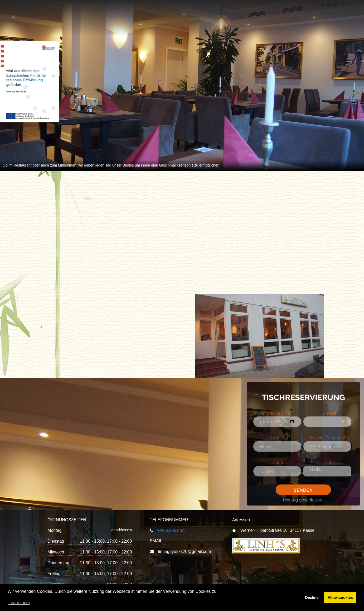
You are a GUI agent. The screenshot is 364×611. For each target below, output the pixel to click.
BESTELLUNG (162, 135)
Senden (303, 490)
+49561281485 (171, 530)
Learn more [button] (19, 603)
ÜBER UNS (185, 29)
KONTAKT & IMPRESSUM (225, 29)
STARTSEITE (118, 29)
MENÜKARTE (152, 29)
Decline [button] (312, 598)
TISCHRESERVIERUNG (196, 135)
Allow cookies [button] (340, 598)
